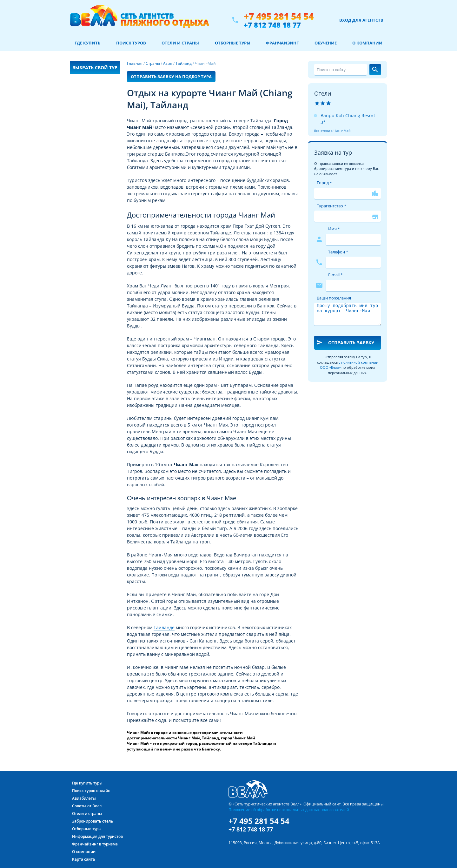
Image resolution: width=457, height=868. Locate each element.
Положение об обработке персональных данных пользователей (289, 810)
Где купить (87, 43)
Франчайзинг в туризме (95, 844)
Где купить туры (87, 783)
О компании (367, 43)
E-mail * (335, 275)
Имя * (334, 229)
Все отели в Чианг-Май (332, 131)
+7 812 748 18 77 (272, 25)
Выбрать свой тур (95, 67)
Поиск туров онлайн (91, 791)
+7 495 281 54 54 (279, 16)
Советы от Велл (87, 806)
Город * (324, 183)
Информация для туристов (97, 836)
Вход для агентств (361, 20)
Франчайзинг (282, 43)
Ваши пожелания (334, 298)
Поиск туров (131, 43)
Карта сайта (83, 859)
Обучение (326, 43)
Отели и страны (180, 43)
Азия (168, 63)
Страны (153, 63)
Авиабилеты (84, 798)
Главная (135, 63)
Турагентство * (331, 206)
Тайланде (164, 627)
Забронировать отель (93, 821)
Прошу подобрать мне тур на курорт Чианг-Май (348, 314)
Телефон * (338, 252)
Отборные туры (233, 43)
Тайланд (184, 63)
